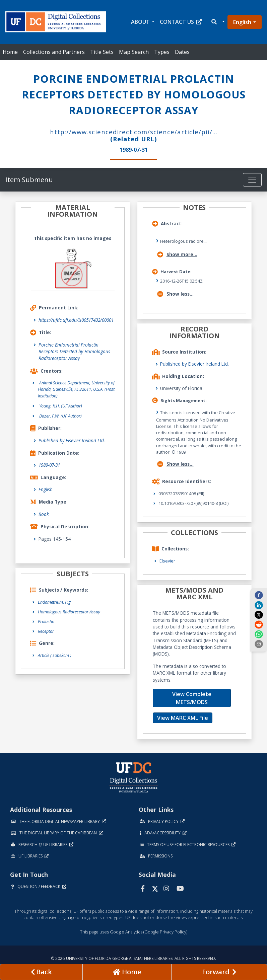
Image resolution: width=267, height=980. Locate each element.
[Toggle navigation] (252, 180)
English (242, 22)
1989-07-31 (49, 465)
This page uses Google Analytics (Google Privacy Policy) (134, 932)
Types (162, 52)
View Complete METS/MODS (192, 698)
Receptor (46, 631)
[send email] (259, 644)
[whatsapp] (259, 634)
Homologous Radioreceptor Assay (69, 612)
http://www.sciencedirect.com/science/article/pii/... (134, 132)
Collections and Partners (54, 52)
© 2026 (133, 958)
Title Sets (102, 52)
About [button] (140, 22)
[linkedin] (259, 605)
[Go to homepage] (127, 972)
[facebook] (259, 595)
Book (44, 514)
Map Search (134, 52)
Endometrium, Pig (54, 602)
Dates (182, 52)
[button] (218, 22)
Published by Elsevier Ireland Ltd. (72, 440)
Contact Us (181, 22)
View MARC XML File (183, 718)
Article (55, 655)
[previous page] (41, 972)
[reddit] (259, 624)
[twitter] (259, 615)
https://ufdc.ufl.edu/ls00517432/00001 (76, 320)
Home (10, 52)
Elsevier (167, 561)
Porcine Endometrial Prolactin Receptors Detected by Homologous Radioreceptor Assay (74, 352)
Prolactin (46, 621)
